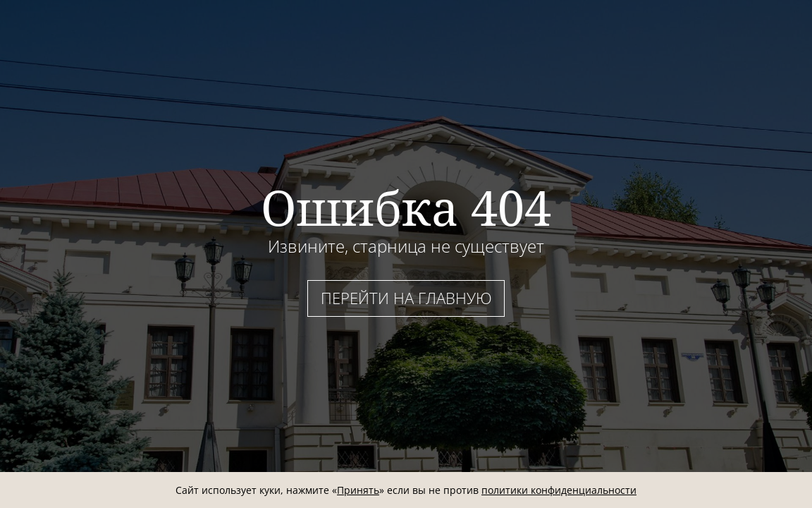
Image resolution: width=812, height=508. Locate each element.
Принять (358, 490)
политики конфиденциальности (559, 490)
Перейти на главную (406, 298)
